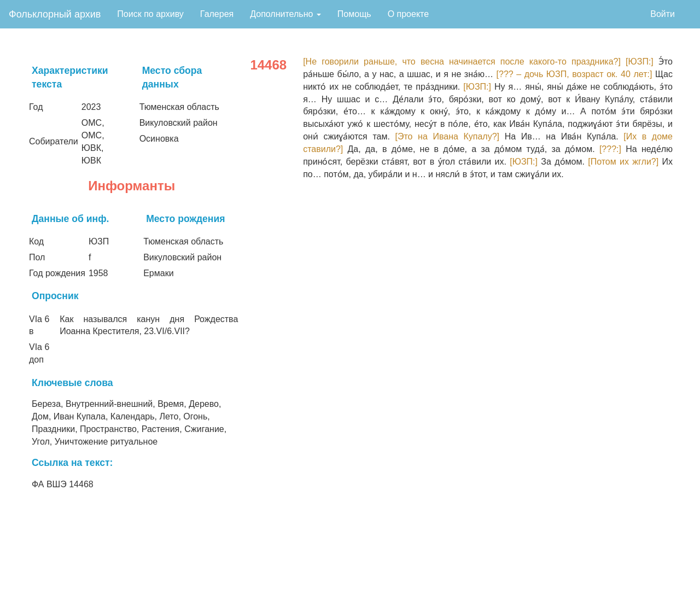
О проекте (408, 14)
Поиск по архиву (150, 14)
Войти (663, 14)
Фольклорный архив (55, 14)
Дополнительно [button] (285, 14)
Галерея (217, 14)
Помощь (354, 14)
